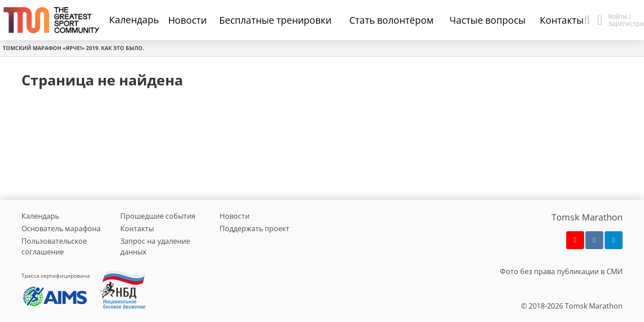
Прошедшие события (158, 216)
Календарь (134, 20)
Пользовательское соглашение (54, 246)
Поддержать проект (254, 229)
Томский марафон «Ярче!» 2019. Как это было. (73, 48)
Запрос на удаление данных (155, 246)
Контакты (137, 229)
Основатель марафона (61, 229)
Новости (235, 216)
